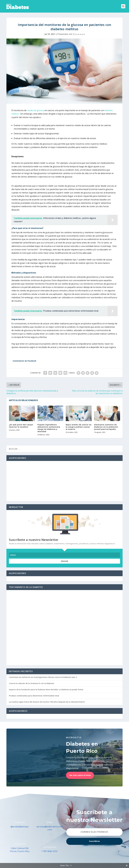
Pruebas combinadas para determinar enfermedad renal (34, 696)
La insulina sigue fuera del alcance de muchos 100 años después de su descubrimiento (47, 702)
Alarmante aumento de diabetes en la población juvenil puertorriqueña (106, 427)
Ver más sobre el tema (80, 775)
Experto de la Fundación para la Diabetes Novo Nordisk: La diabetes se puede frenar (46, 690)
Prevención (63, 34)
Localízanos (20, 844)
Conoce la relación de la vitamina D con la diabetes (31, 683)
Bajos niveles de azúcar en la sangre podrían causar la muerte (79, 427)
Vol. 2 (72, 34)
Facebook (20, 822)
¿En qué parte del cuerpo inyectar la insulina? (21, 426)
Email (50, 822)
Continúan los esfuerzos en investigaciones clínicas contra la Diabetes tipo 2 (43, 677)
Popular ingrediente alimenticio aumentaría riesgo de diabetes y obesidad (49, 428)
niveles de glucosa (36, 110)
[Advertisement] (64, 481)
